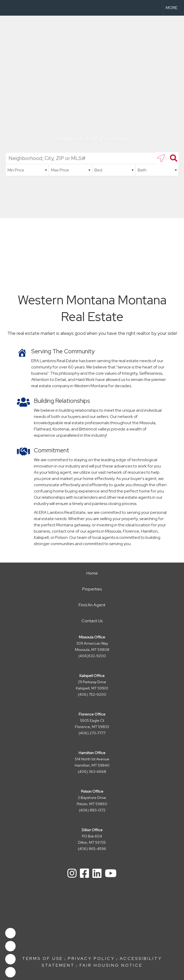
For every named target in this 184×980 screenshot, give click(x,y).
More (172, 8)
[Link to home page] (7, 8)
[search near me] (161, 158)
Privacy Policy (91, 959)
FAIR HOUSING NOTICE (111, 965)
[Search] (173, 158)
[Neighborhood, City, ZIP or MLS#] (92, 158)
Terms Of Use (43, 959)
